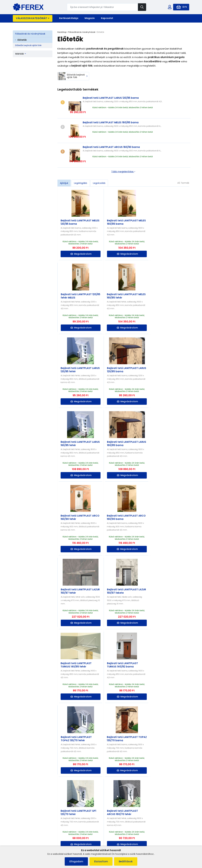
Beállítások (126, 861)
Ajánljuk (64, 161)
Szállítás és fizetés (24, 834)
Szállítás (64, 830)
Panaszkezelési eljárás (26, 826)
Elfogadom (76, 861)
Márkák (21, 54)
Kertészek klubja (69, 18)
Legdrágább (81, 161)
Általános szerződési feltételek (30, 822)
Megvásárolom (80, 232)
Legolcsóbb (99, 161)
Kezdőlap (62, 32)
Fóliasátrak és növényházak (30, 34)
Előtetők (22, 40)
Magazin (90, 18)
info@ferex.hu (160, 823)
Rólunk (18, 838)
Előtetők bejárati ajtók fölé (28, 45)
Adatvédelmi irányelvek (27, 842)
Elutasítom (101, 861)
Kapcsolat (107, 18)
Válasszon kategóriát (33, 18)
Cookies (19, 830)
